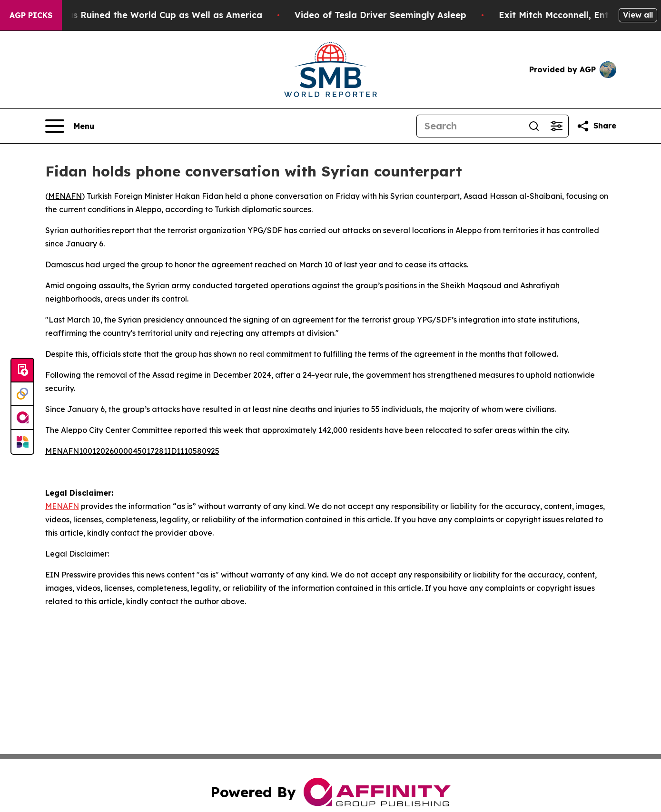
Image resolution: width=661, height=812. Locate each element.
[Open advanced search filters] (557, 126)
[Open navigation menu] (70, 126)
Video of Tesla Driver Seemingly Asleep (393, 15)
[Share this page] (596, 126)
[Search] (470, 126)
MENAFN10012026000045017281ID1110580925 (132, 451)
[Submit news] (22, 371)
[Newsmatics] (22, 442)
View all (638, 15)
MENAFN (65, 196)
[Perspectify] (22, 394)
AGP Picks (31, 15)
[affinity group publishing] (22, 418)
